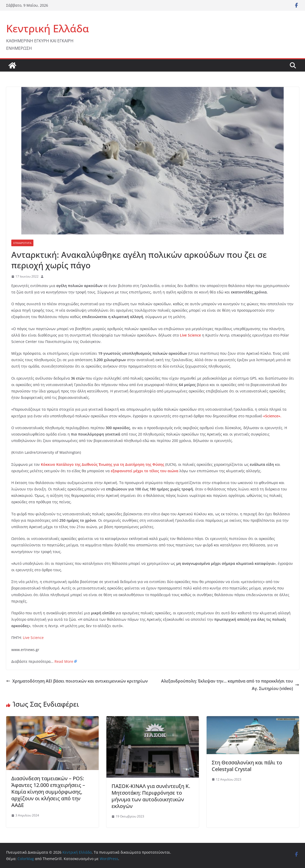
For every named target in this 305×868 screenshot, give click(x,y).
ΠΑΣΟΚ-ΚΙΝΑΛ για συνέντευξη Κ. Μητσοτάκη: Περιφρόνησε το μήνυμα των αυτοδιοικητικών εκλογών (151, 796)
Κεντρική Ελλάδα (48, 28)
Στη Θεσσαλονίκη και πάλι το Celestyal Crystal (247, 766)
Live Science (33, 638)
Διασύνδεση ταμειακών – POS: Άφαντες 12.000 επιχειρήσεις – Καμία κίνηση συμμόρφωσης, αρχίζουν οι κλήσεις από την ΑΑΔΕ (48, 792)
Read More (64, 661)
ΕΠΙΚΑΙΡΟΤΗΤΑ (22, 243)
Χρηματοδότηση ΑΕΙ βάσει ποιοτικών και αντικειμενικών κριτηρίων (77, 681)
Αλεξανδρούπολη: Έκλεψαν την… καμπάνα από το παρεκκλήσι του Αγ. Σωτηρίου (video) (230, 685)
